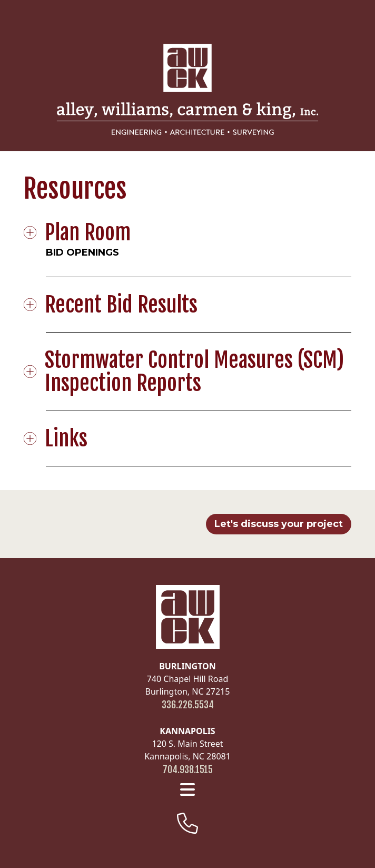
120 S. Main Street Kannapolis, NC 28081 (187, 744)
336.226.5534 (188, 705)
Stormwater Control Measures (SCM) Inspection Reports (195, 372)
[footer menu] (187, 789)
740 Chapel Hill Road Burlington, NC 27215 (188, 679)
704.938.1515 (188, 769)
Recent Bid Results (122, 305)
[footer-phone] (187, 823)
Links (67, 438)
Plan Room (88, 232)
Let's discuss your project (279, 524)
